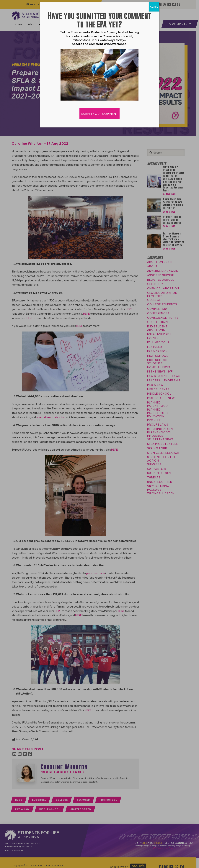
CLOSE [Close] (154, 7)
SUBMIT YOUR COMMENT (99, 114)
